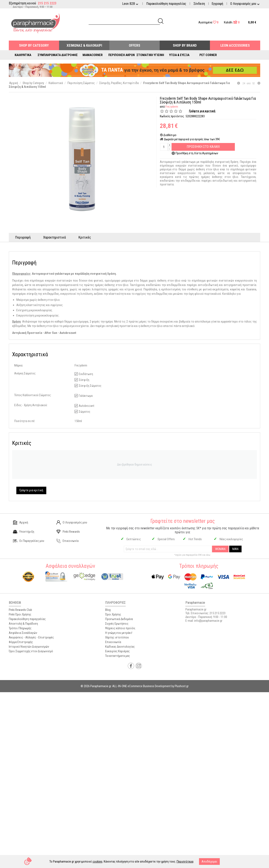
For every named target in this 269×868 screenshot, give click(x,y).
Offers (134, 45)
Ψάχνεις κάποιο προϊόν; (120, 628)
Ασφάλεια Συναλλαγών (23, 633)
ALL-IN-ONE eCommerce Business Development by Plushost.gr (150, 686)
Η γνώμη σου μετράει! (119, 633)
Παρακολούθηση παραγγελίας (166, 4)
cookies (98, 862)
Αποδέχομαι (209, 862)
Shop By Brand (185, 45)
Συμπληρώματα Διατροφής (58, 55)
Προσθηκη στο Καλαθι (203, 147)
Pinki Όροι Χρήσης (20, 614)
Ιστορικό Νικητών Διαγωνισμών (29, 647)
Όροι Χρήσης (113, 614)
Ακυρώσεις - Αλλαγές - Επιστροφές (31, 637)
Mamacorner (93, 55)
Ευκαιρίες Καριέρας (117, 651)
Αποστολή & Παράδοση (23, 624)
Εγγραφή (217, 4)
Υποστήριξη (24, 532)
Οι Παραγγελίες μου (29, 541)
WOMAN (220, 549)
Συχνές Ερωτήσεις (117, 624)
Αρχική (21, 522)
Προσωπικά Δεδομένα (119, 619)
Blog (108, 610)
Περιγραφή (23, 237)
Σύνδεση (199, 4)
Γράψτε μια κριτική (202, 111)
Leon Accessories (235, 45)
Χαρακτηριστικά (54, 237)
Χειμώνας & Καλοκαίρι (84, 45)
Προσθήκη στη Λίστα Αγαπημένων (197, 153)
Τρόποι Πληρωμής (20, 628)
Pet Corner (208, 55)
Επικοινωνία (67, 541)
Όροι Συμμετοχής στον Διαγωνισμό (31, 651)
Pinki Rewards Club (20, 610)
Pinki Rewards (68, 532)
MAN (235, 549)
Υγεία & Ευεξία (179, 55)
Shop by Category (34, 45)
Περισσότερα (185, 862)
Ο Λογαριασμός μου (72, 522)
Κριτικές (85, 237)
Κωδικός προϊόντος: (172, 116)
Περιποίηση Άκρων (122, 55)
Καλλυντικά (23, 55)
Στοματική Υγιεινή (150, 55)
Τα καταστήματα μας (118, 656)
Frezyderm (172, 107)
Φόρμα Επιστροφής (21, 642)
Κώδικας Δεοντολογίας (120, 647)
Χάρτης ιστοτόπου (117, 637)
